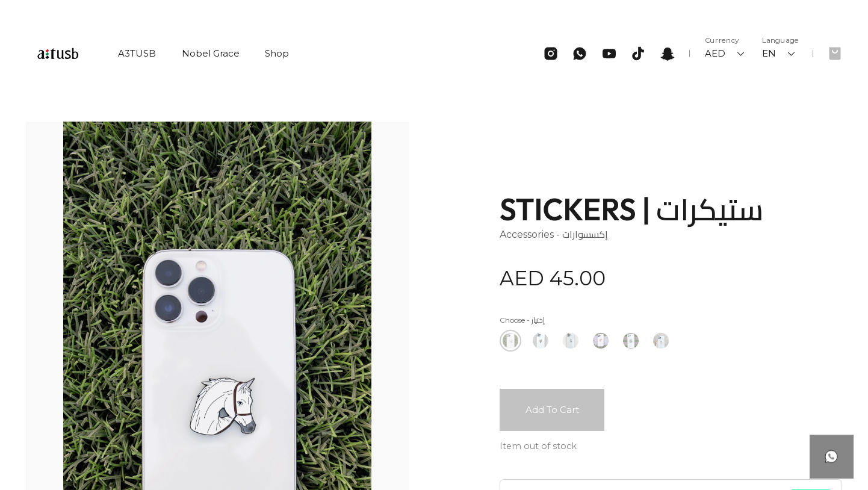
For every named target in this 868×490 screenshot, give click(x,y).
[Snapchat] (668, 54)
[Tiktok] (638, 54)
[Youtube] (609, 54)
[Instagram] (551, 54)
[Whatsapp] (580, 54)
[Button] (832, 443)
